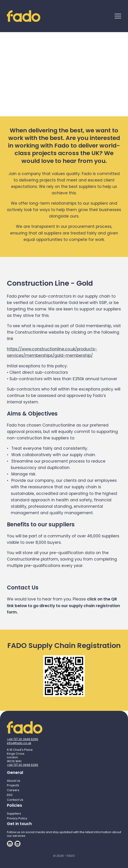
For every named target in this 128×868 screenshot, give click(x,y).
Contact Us (15, 800)
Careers (13, 790)
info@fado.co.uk (19, 743)
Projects (13, 785)
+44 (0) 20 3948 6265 (23, 739)
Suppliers (14, 814)
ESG (10, 795)
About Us (14, 781)
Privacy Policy (17, 818)
